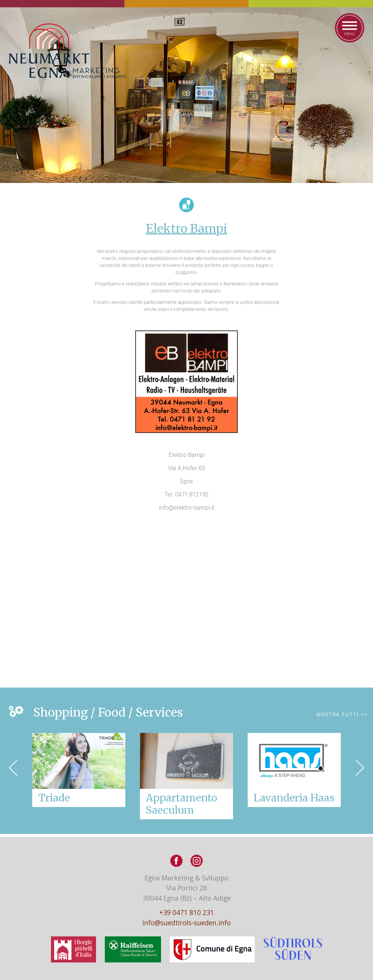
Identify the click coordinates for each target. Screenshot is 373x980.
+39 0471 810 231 (187, 912)
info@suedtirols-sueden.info (186, 923)
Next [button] (360, 768)
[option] (186, 776)
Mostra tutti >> (342, 715)
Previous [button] (13, 768)
